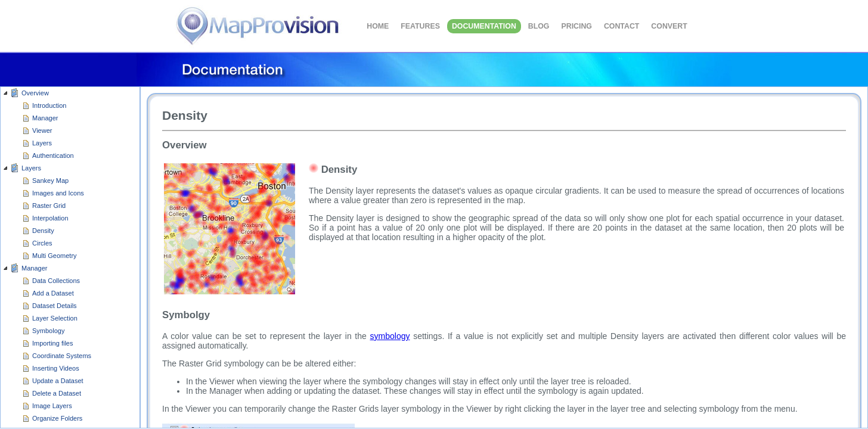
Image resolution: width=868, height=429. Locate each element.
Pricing (576, 26)
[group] (70, 258)
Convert (669, 26)
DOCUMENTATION (484, 26)
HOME (378, 26)
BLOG (539, 26)
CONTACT (621, 26)
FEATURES (420, 26)
